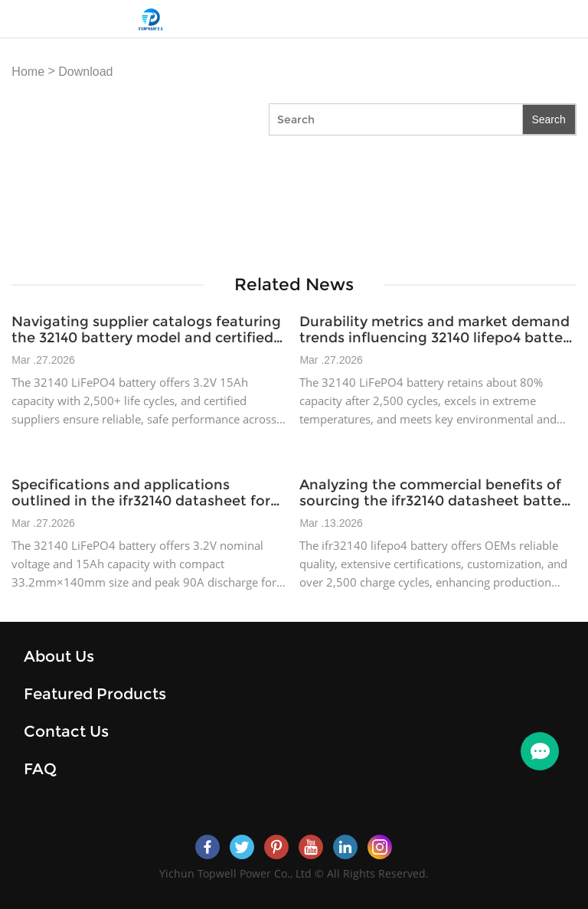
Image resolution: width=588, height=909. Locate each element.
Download (85, 72)
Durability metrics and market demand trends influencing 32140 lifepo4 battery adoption (438, 330)
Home (28, 72)
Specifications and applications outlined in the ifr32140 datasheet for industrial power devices (141, 493)
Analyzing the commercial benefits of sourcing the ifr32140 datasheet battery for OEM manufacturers (437, 493)
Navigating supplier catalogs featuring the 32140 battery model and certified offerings (146, 330)
